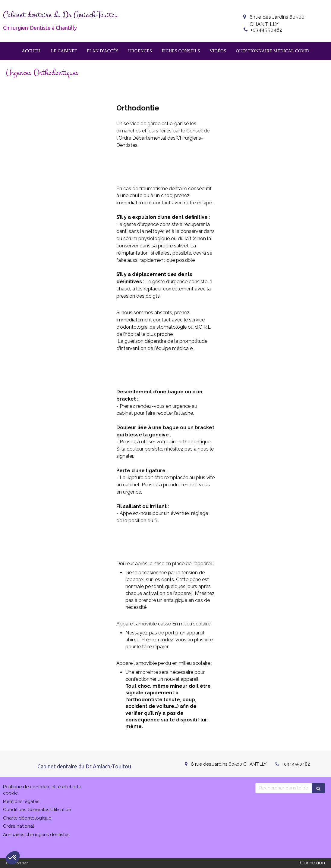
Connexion (312, 863)
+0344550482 (266, 30)
